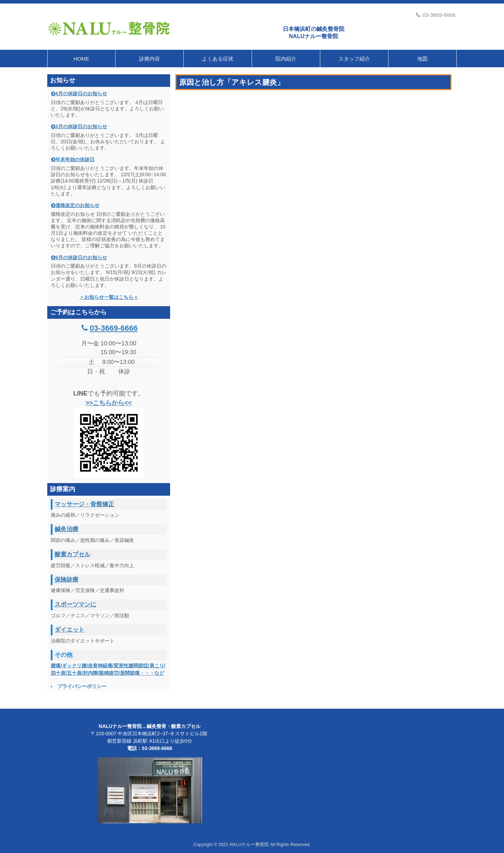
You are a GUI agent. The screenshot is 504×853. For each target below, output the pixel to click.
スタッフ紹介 (354, 59)
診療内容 (149, 59)
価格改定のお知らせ (77, 205)
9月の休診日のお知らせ (81, 257)
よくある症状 (218, 59)
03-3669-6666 (436, 15)
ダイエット (69, 630)
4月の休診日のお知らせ (81, 94)
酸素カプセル (72, 554)
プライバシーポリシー (82, 686)
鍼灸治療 (66, 529)
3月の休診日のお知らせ (81, 126)
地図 (422, 59)
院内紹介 (286, 59)
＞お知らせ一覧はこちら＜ (109, 297)
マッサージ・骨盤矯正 (84, 504)
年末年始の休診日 (75, 159)
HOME (81, 59)
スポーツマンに (75, 604)
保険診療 (66, 580)
